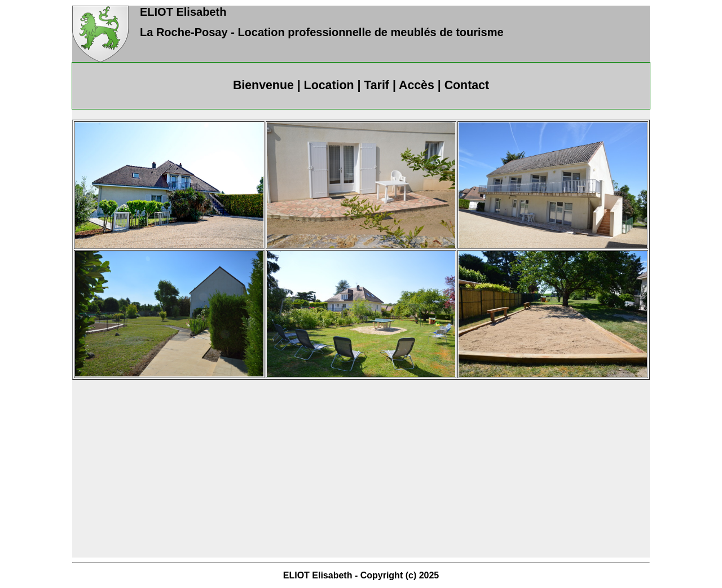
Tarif (377, 85)
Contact (467, 85)
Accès (417, 85)
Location (329, 85)
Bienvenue (263, 85)
